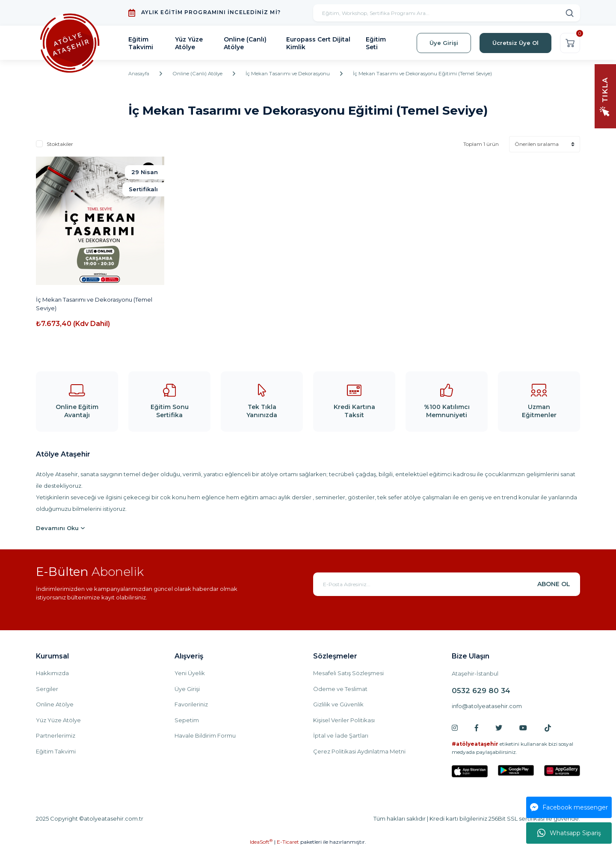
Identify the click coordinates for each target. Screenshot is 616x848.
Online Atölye (55, 704)
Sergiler (47, 689)
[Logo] (72, 43)
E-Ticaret (288, 842)
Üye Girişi (187, 689)
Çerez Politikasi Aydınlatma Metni (359, 751)
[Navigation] (605, 96)
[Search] (447, 13)
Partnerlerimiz (56, 735)
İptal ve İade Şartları (341, 735)
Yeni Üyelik (190, 673)
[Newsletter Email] (447, 584)
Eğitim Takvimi (56, 751)
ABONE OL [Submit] (554, 584)
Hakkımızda (52, 673)
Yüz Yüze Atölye (58, 720)
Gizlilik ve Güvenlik (338, 704)
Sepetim (187, 720)
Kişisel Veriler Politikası (344, 720)
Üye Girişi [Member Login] (444, 43)
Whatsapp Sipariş (569, 833)
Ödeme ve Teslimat (340, 689)
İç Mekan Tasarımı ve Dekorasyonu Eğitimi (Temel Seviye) (429, 74)
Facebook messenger (569, 807)
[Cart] (570, 43)
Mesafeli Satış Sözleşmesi (348, 673)
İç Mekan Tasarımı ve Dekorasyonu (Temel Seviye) (94, 304)
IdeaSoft (261, 842)
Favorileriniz (191, 704)
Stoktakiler (60, 144)
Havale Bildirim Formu (205, 735)
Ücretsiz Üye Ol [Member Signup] (515, 43)
